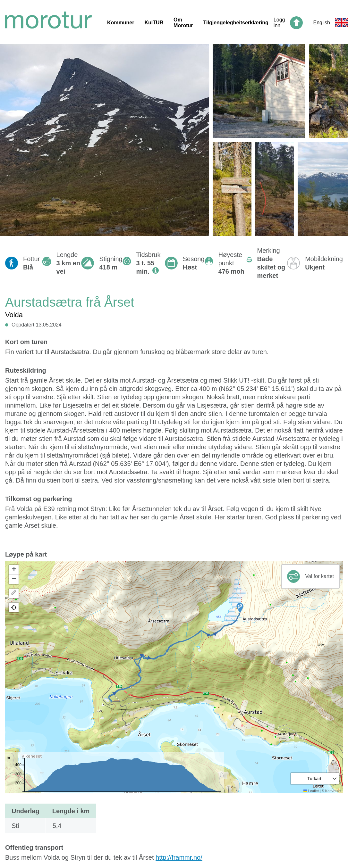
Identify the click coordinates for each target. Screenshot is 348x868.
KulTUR (154, 23)
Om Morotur (183, 23)
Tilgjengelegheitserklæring (236, 23)
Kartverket (333, 791)
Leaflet (311, 791)
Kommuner (121, 23)
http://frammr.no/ (179, 857)
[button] (240, 608)
